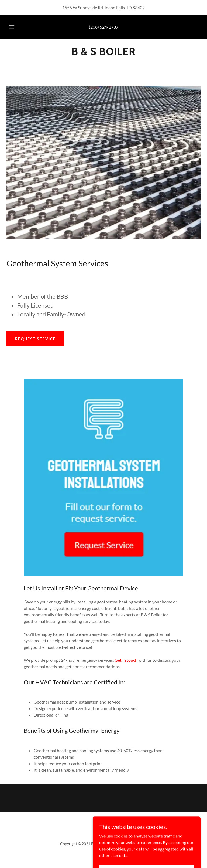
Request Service (35, 339)
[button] (15, 27)
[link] (103, 53)
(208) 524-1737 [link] (104, 27)
